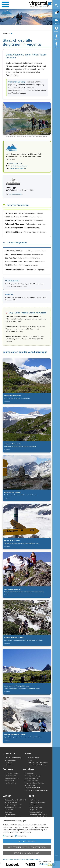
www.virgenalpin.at (18, 168)
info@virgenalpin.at (19, 166)
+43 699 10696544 (16, 194)
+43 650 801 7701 (16, 163)
